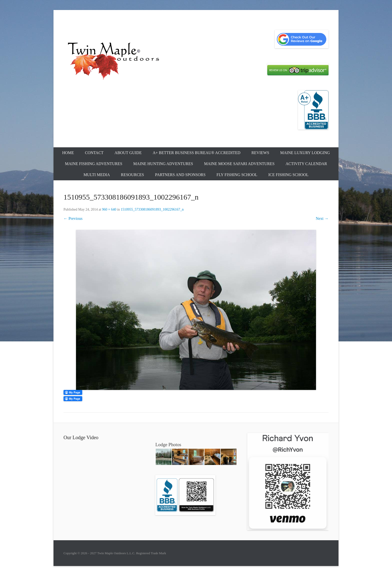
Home (68, 153)
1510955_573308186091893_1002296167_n (152, 209)
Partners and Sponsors (180, 175)
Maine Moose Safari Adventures (239, 164)
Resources (132, 175)
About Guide (128, 153)
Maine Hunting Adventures (163, 164)
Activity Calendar (306, 164)
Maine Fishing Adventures (94, 164)
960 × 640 (109, 209)
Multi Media (97, 175)
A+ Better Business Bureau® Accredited (197, 153)
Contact (94, 153)
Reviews (260, 153)
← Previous (73, 218)
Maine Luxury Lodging (305, 153)
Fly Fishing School (237, 175)
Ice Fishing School (288, 175)
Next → (322, 218)
